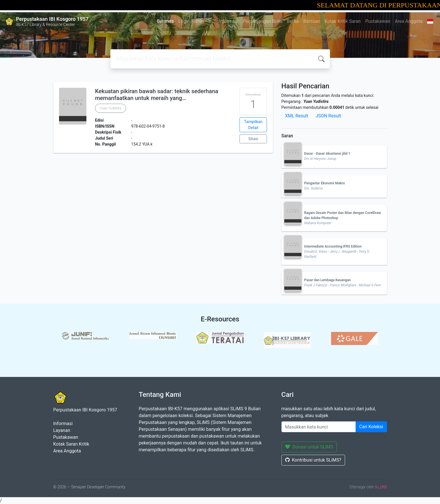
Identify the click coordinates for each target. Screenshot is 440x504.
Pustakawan (378, 21)
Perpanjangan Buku (263, 21)
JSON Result (328, 116)
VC (211, 21)
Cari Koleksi (371, 427)
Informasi (229, 21)
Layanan (62, 430)
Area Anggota (409, 21)
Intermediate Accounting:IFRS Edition (333, 246)
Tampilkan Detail (253, 125)
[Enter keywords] (319, 427)
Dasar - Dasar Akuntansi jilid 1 (327, 154)
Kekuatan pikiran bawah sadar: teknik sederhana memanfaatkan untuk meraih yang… (157, 95)
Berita (293, 21)
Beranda (166, 21)
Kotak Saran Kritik (71, 444)
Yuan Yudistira (110, 108)
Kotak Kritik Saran (343, 21)
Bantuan (312, 21)
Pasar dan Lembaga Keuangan (328, 280)
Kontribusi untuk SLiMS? (313, 460)
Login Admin (191, 21)
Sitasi (253, 139)
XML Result (297, 116)
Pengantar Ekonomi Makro (325, 183)
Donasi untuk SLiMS (309, 447)
